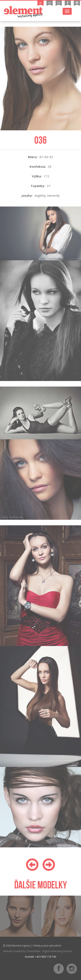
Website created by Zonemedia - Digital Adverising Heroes (38, 951)
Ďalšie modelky (41, 885)
